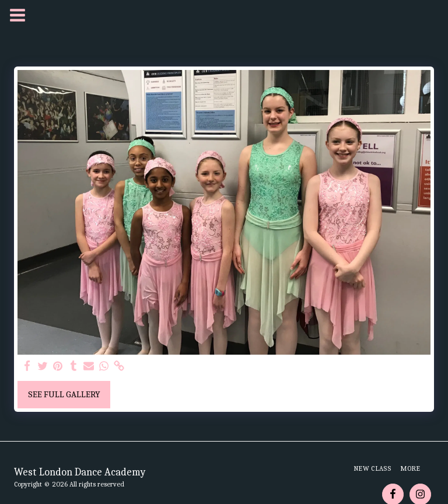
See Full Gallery (64, 394)
